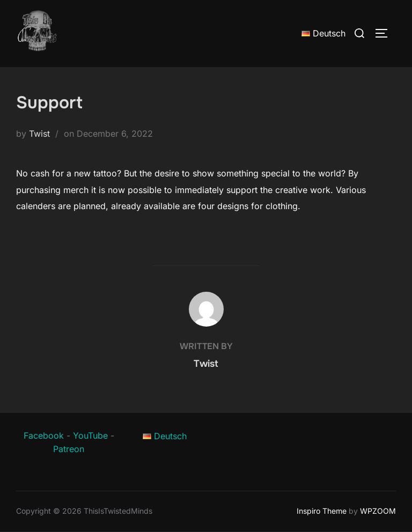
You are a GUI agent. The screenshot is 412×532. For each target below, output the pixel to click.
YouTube (90, 435)
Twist (39, 134)
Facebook (44, 435)
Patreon (69, 449)
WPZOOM (378, 511)
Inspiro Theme (322, 511)
